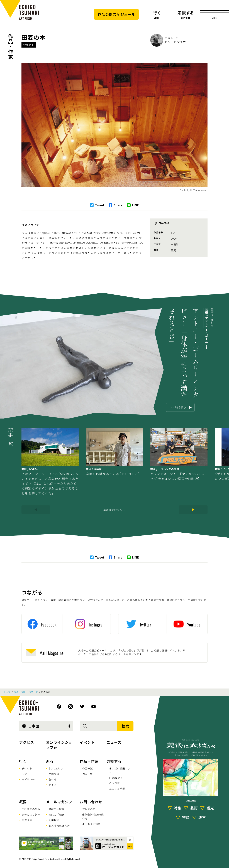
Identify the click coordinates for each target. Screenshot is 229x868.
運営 (202, 817)
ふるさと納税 (117, 789)
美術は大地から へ (114, 510)
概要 (23, 802)
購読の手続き (56, 809)
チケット (27, 768)
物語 (186, 817)
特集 (178, 808)
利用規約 (54, 820)
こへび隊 (114, 783)
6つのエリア (56, 768)
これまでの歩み (31, 809)
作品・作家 (11, 47)
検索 (125, 726)
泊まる (52, 785)
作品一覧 (33, 692)
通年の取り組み (31, 815)
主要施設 (54, 774)
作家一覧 (87, 774)
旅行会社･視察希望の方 (93, 816)
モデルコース (30, 779)
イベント (87, 742)
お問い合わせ (91, 802)
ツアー (26, 774)
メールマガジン (59, 802)
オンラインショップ (59, 745)
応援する (114, 761)
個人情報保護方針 (59, 826)
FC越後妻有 (116, 778)
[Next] (193, 510)
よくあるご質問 (91, 824)
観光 (210, 808)
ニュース (114, 742)
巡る (50, 761)
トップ (7, 692)
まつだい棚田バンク (120, 770)
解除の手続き (56, 815)
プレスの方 (89, 809)
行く (23, 761)
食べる (52, 779)
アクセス (27, 742)
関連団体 (27, 820)
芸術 (194, 808)
